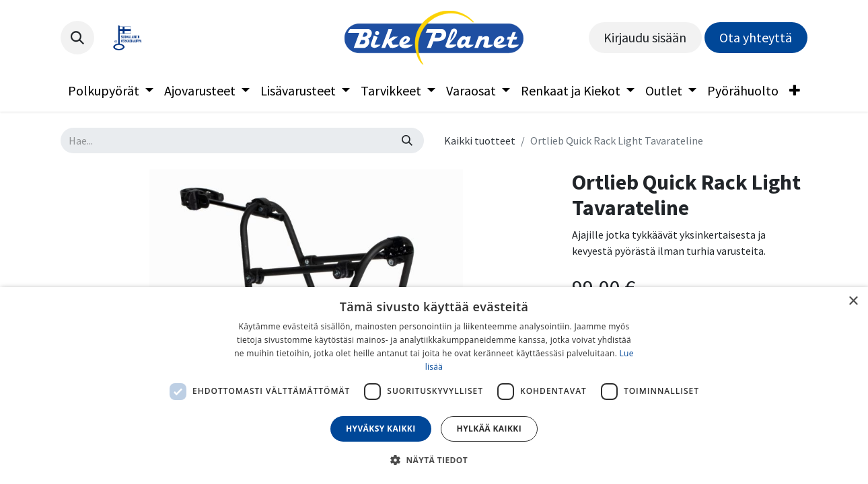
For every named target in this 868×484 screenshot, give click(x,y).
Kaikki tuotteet (480, 140)
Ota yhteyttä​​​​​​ (756, 37)
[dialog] (434, 386)
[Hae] (407, 140)
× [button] (853, 301)
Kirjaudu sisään (645, 37)
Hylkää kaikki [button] (489, 429)
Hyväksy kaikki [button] (381, 429)
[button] (77, 38)
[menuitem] (111, 91)
